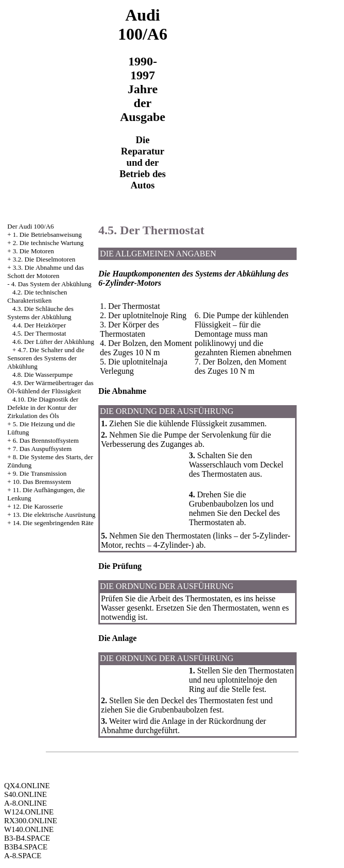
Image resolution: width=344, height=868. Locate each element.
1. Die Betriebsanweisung (47, 235)
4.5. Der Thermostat (39, 333)
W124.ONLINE (29, 812)
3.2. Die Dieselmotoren (44, 259)
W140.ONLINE (29, 829)
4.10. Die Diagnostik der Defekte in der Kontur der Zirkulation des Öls (43, 407)
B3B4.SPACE (26, 847)
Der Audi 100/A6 (30, 226)
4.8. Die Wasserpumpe (42, 375)
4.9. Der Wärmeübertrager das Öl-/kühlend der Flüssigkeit (50, 387)
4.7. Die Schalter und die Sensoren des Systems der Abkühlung (46, 358)
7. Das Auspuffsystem (42, 449)
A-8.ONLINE (25, 803)
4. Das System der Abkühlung (51, 284)
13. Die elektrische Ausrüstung (54, 515)
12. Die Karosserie (38, 506)
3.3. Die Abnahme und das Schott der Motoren (46, 272)
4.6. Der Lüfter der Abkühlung (53, 342)
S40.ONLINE (25, 794)
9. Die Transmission (40, 473)
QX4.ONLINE (27, 786)
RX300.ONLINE (31, 821)
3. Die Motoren (33, 251)
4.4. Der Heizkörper (39, 325)
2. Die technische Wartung (48, 243)
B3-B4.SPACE (27, 838)
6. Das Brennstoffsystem (46, 440)
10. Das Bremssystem (42, 482)
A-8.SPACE (23, 856)
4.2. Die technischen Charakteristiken (37, 296)
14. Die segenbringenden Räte (53, 523)
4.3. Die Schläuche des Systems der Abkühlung (40, 313)
